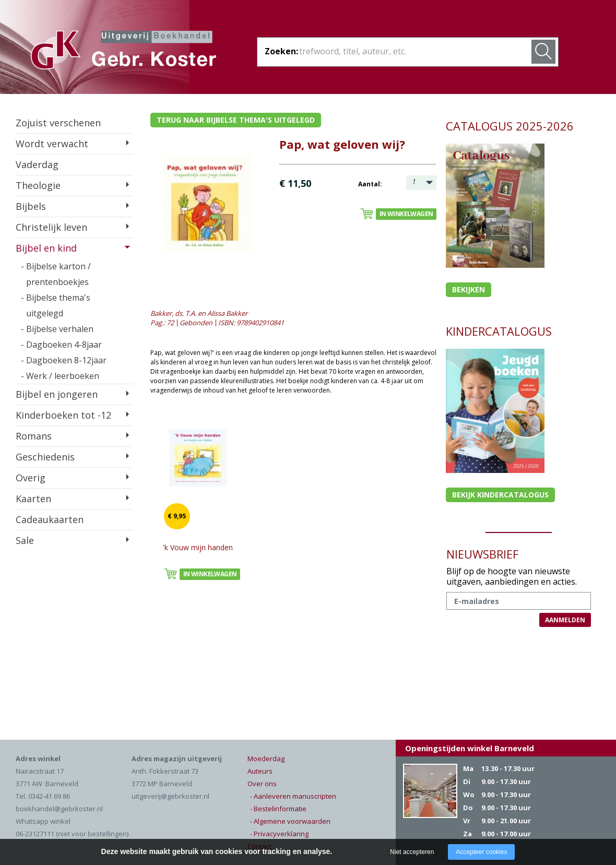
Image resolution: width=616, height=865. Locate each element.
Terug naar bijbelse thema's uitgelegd (236, 120)
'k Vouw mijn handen (198, 547)
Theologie (38, 185)
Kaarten (33, 499)
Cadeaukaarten (50, 519)
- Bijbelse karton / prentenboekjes (56, 274)
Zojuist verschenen (58, 123)
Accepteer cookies (481, 852)
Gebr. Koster (123, 52)
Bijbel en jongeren (57, 394)
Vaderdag (37, 164)
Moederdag (266, 759)
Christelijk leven (51, 227)
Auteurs (260, 771)
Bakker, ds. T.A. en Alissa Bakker (199, 313)
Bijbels (31, 206)
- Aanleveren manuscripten (293, 796)
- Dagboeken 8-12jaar (64, 360)
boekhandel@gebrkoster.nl (59, 809)
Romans (34, 436)
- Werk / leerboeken (60, 376)
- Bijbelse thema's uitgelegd (56, 305)
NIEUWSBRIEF (482, 554)
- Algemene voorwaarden (290, 821)
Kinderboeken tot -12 (63, 415)
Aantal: (370, 184)
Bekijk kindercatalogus (500, 495)
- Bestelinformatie (278, 809)
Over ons (262, 784)
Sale (25, 540)
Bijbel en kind (46, 248)
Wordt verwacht (52, 144)
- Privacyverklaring (279, 834)
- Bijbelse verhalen (57, 329)
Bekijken (469, 289)
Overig (31, 478)
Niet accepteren (412, 852)
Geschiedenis (45, 457)
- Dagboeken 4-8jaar (61, 345)
